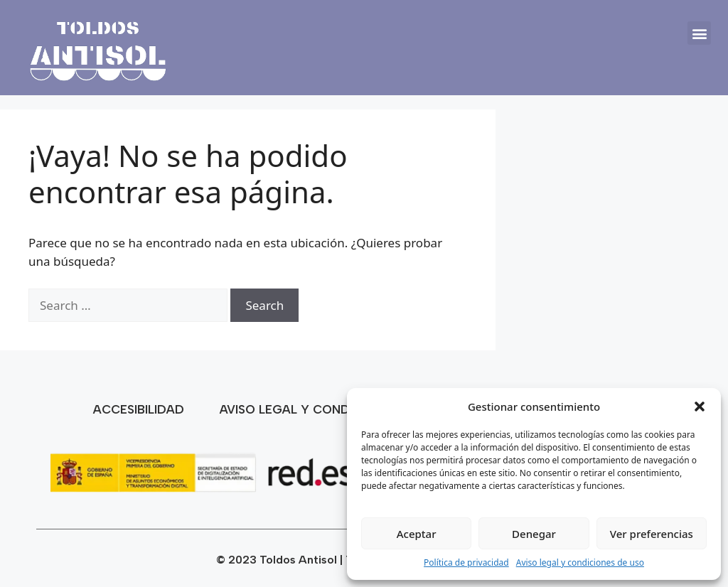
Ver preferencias (652, 534)
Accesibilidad (139, 409)
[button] (700, 406)
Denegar (534, 534)
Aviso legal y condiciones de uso (580, 562)
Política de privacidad (466, 562)
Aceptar (417, 534)
